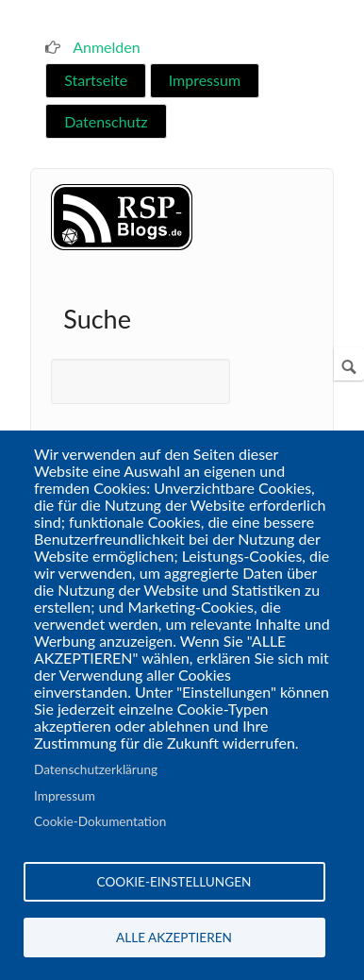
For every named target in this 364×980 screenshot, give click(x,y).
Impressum (205, 80)
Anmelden (106, 47)
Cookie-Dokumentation (100, 821)
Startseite (96, 80)
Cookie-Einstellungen (174, 882)
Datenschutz (106, 121)
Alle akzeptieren (174, 938)
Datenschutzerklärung (96, 769)
